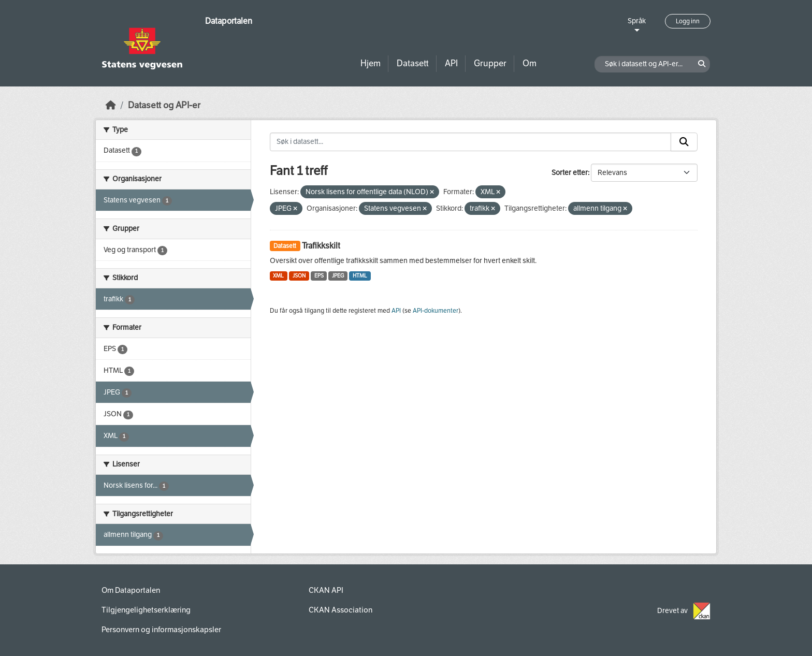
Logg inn (688, 21)
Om (530, 63)
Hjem (371, 63)
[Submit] (684, 142)
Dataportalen (229, 21)
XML (278, 276)
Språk (637, 21)
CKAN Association (340, 610)
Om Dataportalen (131, 590)
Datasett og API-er (164, 105)
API (451, 63)
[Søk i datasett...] (471, 142)
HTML (360, 276)
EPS (319, 276)
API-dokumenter (436, 311)
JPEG (338, 276)
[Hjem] (111, 105)
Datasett (413, 63)
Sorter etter (570, 173)
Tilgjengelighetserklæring (146, 610)
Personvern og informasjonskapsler (161, 630)
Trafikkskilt (321, 246)
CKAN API (326, 590)
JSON (299, 276)
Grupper (490, 63)
